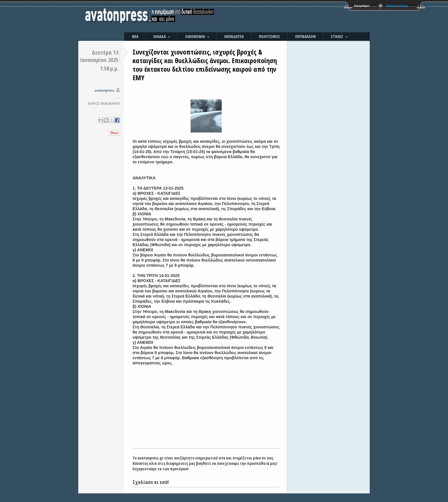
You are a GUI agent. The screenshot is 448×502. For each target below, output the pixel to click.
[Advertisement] (285, 17)
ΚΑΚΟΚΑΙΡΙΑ (110, 104)
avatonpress (104, 90)
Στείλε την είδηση (397, 6)
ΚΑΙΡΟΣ (94, 104)
